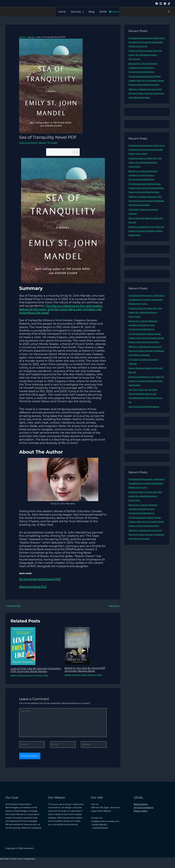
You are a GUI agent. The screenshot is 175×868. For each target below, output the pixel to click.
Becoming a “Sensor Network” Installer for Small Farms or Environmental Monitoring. (144, 68)
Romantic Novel (26, 678)
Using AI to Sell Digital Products (145, 419)
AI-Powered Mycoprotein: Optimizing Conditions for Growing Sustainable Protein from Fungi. (146, 42)
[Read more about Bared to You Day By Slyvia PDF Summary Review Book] (77, 646)
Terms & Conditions (144, 812)
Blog (91, 12)
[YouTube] (161, 4)
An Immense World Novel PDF (40, 579)
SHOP (103, 12)
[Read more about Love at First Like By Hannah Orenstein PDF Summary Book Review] (23, 646)
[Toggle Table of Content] (74, 152)
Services (77, 12)
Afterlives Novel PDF (33, 587)
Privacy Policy (141, 815)
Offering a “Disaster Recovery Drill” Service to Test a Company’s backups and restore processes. (146, 97)
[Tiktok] (169, 4)
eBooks (43, 142)
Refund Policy (141, 809)
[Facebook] (157, 4)
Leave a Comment (29, 142)
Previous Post (14, 606)
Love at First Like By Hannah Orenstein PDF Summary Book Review (32, 671)
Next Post (114, 606)
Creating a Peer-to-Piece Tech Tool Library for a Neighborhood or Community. (146, 55)
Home (62, 12)
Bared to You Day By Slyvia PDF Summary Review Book (86, 670)
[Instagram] (165, 4)
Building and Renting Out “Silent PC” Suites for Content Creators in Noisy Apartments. (146, 239)
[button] (82, 12)
